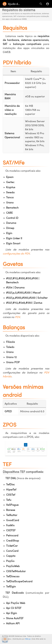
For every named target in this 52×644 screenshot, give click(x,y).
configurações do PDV (16, 253)
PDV (17, 317)
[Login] (48, 4)
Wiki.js (28, 639)
